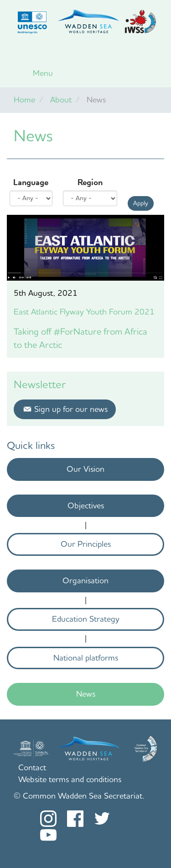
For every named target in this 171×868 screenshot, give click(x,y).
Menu (43, 73)
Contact (32, 767)
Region (90, 182)
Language (31, 182)
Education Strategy (86, 619)
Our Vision (85, 469)
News (86, 694)
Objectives (86, 506)
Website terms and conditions (70, 779)
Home (24, 100)
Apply (141, 203)
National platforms (86, 658)
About (61, 100)
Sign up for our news (71, 409)
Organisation (85, 580)
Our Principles (86, 544)
